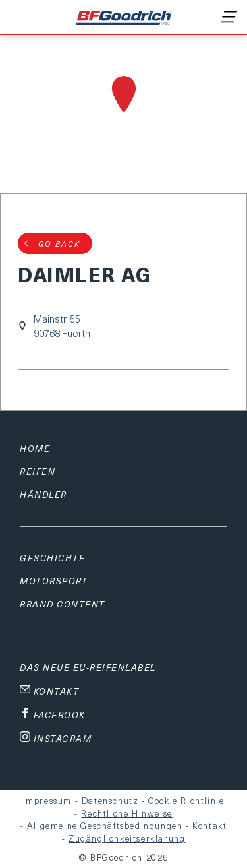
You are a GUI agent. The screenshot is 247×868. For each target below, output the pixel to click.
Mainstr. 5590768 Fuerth (62, 326)
